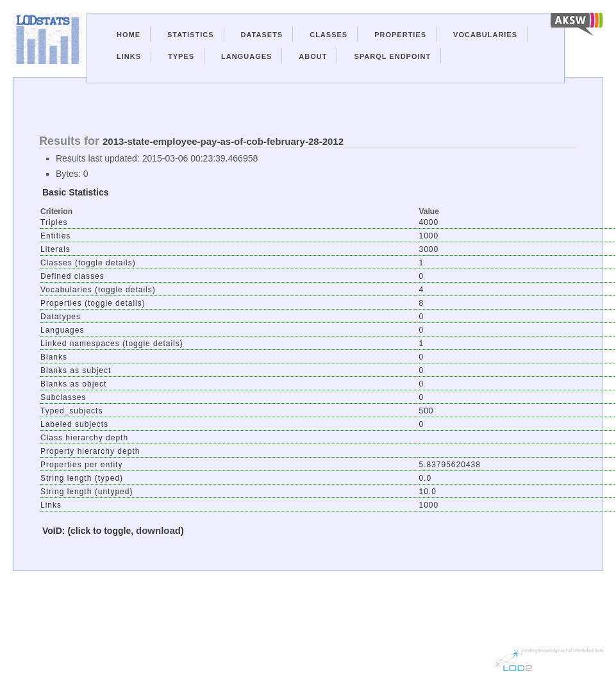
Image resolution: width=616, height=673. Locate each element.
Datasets (262, 35)
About (313, 56)
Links (129, 56)
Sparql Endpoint (392, 56)
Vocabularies (485, 35)
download (158, 530)
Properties (400, 35)
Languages (246, 56)
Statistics (191, 35)
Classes (329, 35)
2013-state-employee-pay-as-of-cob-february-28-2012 (223, 141)
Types (181, 56)
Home (129, 35)
